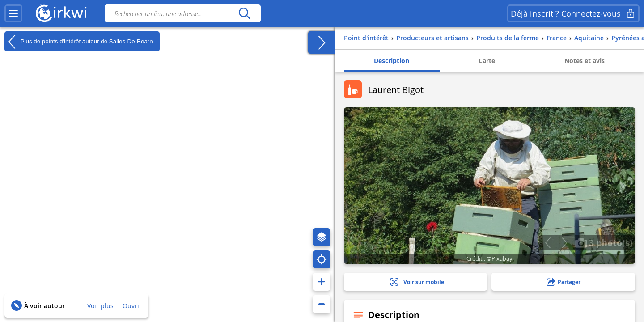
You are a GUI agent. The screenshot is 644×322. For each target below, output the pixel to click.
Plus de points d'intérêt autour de (79, 42)
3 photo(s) (604, 242)
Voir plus (100, 306)
